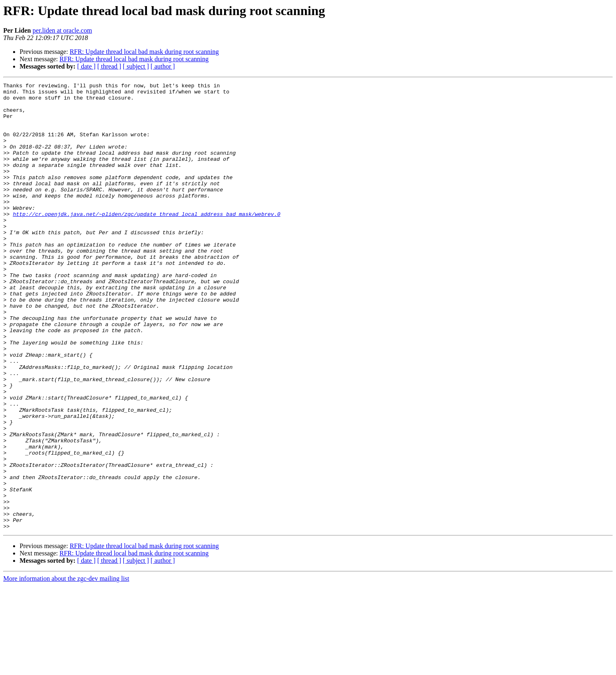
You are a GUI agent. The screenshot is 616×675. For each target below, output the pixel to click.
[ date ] (86, 66)
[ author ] (163, 66)
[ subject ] (136, 66)
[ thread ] (109, 66)
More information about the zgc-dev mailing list (66, 668)
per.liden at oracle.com (62, 30)
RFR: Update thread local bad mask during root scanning (144, 52)
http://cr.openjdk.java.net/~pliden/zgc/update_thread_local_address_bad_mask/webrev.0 (146, 241)
